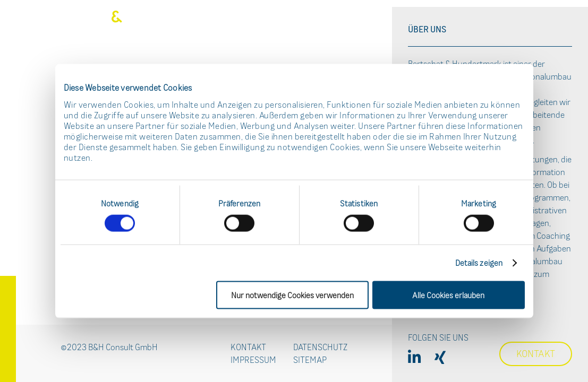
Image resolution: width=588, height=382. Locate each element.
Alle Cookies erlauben (448, 295)
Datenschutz (320, 347)
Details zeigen (479, 262)
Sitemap (310, 360)
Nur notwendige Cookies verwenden (292, 295)
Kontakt (248, 347)
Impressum (253, 360)
